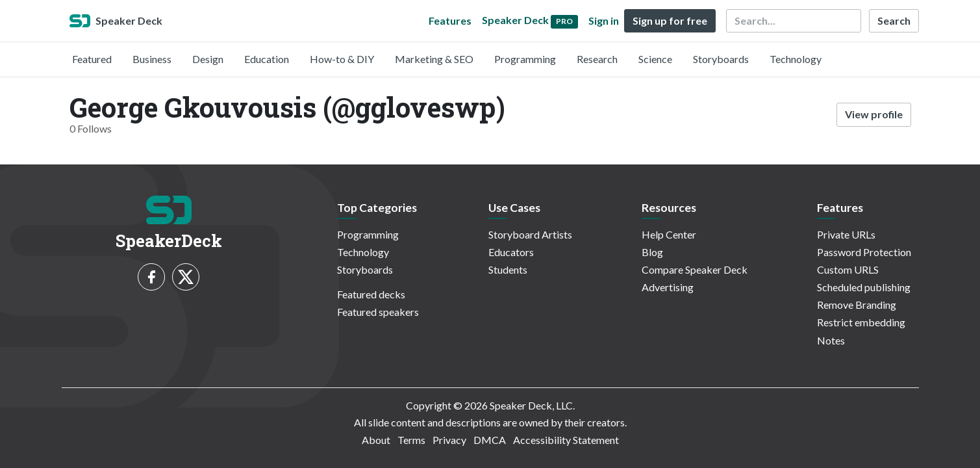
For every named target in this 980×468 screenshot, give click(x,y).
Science (655, 59)
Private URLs (846, 234)
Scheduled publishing (864, 287)
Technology (796, 59)
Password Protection (864, 252)
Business (152, 59)
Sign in (604, 20)
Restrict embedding (861, 322)
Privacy (449, 440)
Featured (92, 59)
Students (508, 269)
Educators (511, 252)
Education (267, 59)
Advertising (668, 287)
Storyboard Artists (530, 234)
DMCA (490, 440)
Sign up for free (670, 20)
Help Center (669, 234)
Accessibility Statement (566, 440)
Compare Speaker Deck (695, 269)
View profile (874, 114)
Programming (525, 59)
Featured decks (371, 294)
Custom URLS (848, 269)
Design (208, 59)
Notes (831, 340)
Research (597, 59)
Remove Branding (857, 305)
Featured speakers (378, 312)
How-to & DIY (342, 59)
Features (450, 20)
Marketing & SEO (434, 59)
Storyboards (721, 59)
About (376, 440)
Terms (411, 440)
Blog (652, 252)
